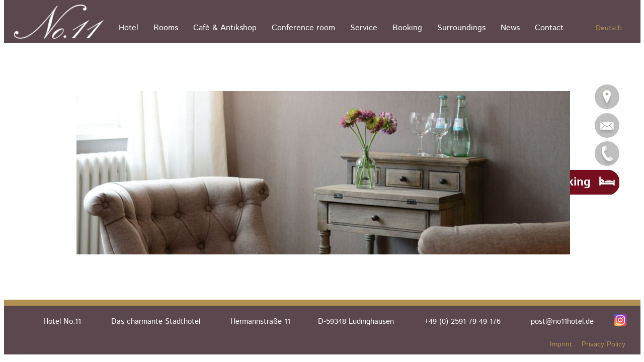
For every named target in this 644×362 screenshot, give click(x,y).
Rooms (166, 28)
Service (364, 28)
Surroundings (461, 28)
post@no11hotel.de (562, 322)
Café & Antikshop (225, 28)
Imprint (561, 344)
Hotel (129, 28)
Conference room (303, 28)
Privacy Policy (603, 344)
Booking (407, 28)
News (510, 28)
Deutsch (609, 28)
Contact (549, 28)
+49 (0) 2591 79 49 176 (462, 322)
